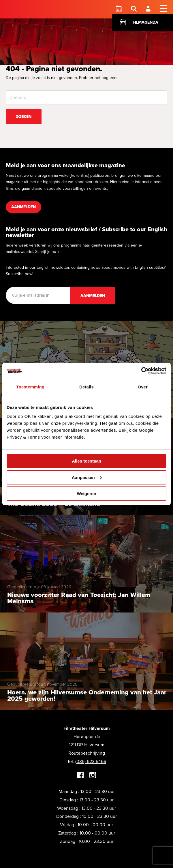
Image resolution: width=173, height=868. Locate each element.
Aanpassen (87, 477)
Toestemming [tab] (31, 387)
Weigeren (86, 494)
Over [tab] (143, 387)
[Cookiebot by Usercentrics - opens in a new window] (141, 371)
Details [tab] (86, 387)
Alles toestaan (86, 461)
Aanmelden (23, 207)
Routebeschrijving (87, 753)
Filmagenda (145, 22)
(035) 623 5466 (91, 761)
